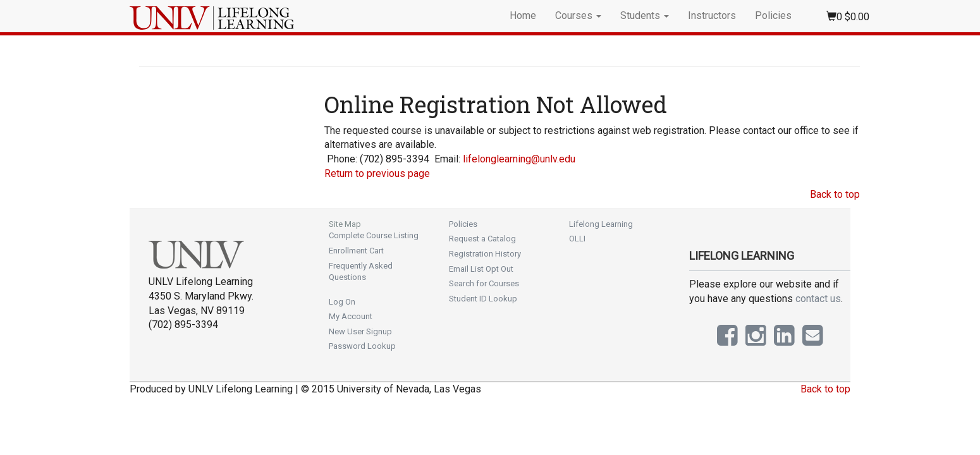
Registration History (485, 254)
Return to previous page (377, 173)
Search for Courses (484, 283)
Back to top (835, 194)
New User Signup (360, 331)
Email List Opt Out (481, 269)
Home (523, 15)
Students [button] (645, 15)
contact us (818, 299)
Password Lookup (362, 346)
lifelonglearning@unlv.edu (519, 159)
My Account (351, 316)
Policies (773, 15)
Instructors (712, 15)
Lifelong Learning (601, 224)
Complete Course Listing (374, 235)
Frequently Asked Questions (361, 272)
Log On (342, 302)
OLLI (577, 239)
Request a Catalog (482, 239)
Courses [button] (578, 15)
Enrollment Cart (356, 251)
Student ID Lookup (483, 299)
